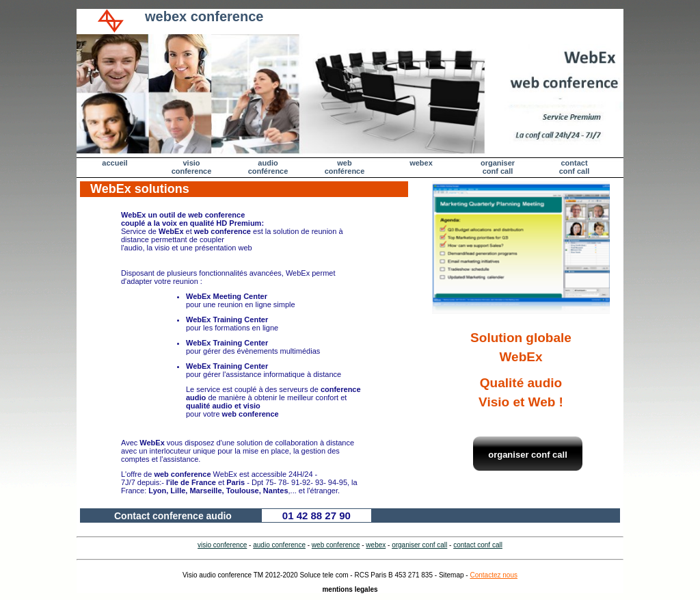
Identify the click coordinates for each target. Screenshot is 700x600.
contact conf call (478, 545)
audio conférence (268, 167)
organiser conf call (498, 167)
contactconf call (575, 167)
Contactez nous (494, 575)
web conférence (345, 167)
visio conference (192, 167)
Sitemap (452, 575)
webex (421, 163)
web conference (336, 545)
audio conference (279, 545)
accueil (115, 163)
